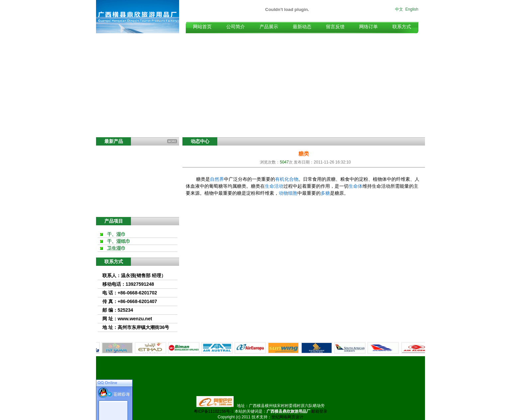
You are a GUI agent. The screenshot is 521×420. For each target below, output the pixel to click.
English (412, 9)
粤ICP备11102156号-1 (214, 411)
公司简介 (236, 27)
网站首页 (202, 27)
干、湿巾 (116, 234)
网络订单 (368, 27)
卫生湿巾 (116, 248)
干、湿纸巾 (119, 241)
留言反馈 (335, 27)
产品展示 (269, 27)
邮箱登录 (319, 411)
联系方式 (402, 27)
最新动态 (302, 27)
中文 (399, 9)
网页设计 (295, 417)
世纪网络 (279, 417)
